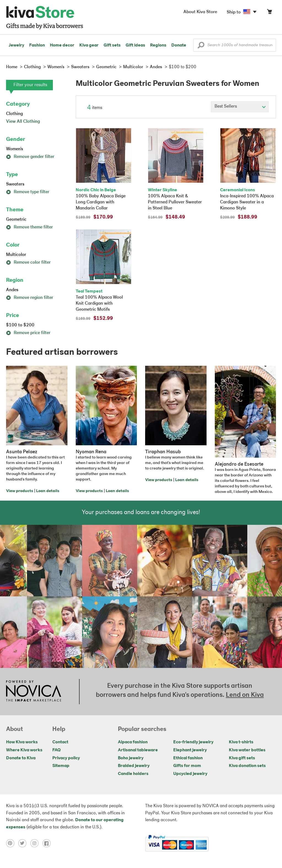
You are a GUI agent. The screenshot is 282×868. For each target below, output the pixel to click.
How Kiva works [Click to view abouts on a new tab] (22, 742)
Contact (60, 742)
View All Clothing (23, 122)
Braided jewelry (134, 766)
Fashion (37, 45)
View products (20, 491)
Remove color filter (28, 263)
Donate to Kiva (21, 758)
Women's (15, 149)
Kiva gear (89, 45)
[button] (201, 47)
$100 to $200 (20, 325)
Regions (158, 45)
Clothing (14, 114)
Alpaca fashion (133, 742)
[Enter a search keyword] (235, 45)
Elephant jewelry (190, 750)
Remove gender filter (30, 157)
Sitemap (61, 766)
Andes (12, 290)
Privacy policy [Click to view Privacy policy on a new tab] (66, 758)
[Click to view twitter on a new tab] (24, 843)
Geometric (16, 220)
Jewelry (16, 45)
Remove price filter (28, 333)
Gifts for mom (187, 766)
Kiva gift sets (242, 758)
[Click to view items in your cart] (269, 13)
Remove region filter (30, 298)
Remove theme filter (29, 227)
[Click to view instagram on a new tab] (36, 843)
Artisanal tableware (138, 750)
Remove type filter (28, 192)
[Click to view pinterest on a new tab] (12, 843)
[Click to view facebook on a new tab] (48, 843)
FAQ (56, 750)
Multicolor (16, 255)
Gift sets (112, 45)
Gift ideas (135, 45)
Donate (179, 45)
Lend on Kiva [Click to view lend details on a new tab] (245, 695)
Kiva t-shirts (241, 742)
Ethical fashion (188, 758)
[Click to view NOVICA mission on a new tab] (34, 692)
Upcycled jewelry (190, 774)
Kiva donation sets (247, 766)
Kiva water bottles (247, 750)
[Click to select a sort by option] (240, 107)
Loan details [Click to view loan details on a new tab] (48, 491)
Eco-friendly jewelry (193, 742)
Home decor (62, 45)
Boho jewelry (131, 758)
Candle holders (133, 774)
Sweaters (15, 184)
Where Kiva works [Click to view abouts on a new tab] (24, 750)
